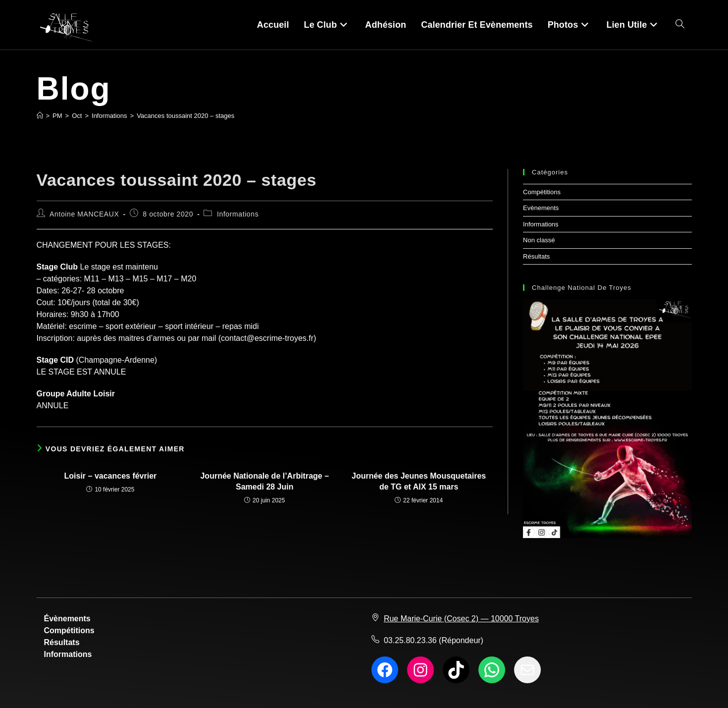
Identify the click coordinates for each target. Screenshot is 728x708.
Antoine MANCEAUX (84, 214)
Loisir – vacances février (111, 476)
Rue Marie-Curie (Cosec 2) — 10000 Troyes (461, 619)
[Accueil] (40, 116)
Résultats (536, 256)
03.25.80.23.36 (410, 640)
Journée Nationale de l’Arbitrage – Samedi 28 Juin (264, 481)
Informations (238, 214)
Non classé (539, 240)
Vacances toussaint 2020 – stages (185, 116)
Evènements (541, 208)
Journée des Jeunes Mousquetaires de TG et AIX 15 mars (419, 481)
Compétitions (542, 192)
